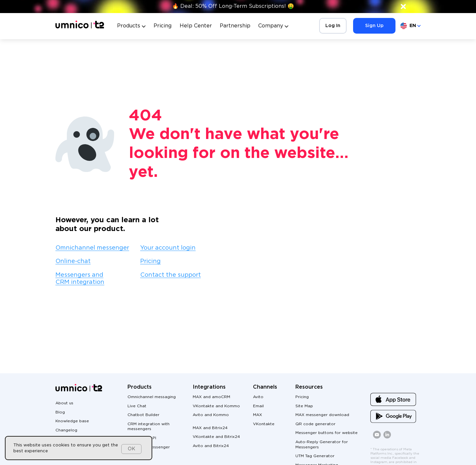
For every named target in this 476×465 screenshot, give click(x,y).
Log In (333, 26)
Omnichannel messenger (92, 248)
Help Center (196, 26)
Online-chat (73, 261)
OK (132, 449)
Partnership (235, 26)
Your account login (168, 248)
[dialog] (79, 448)
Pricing (163, 26)
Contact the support (171, 275)
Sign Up (374, 26)
